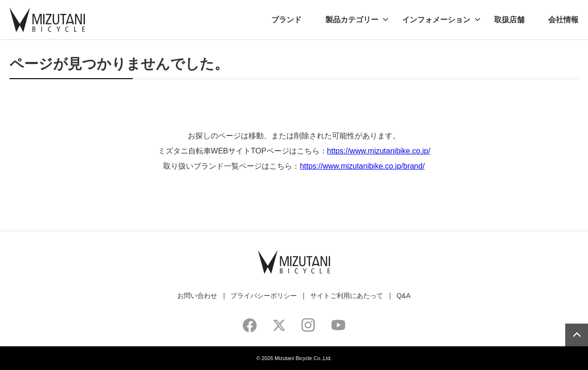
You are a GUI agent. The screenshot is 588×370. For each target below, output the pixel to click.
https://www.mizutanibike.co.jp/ (379, 151)
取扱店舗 (509, 20)
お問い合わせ (197, 296)
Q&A (404, 296)
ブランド (286, 20)
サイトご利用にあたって (347, 296)
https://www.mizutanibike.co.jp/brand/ (362, 166)
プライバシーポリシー (264, 296)
